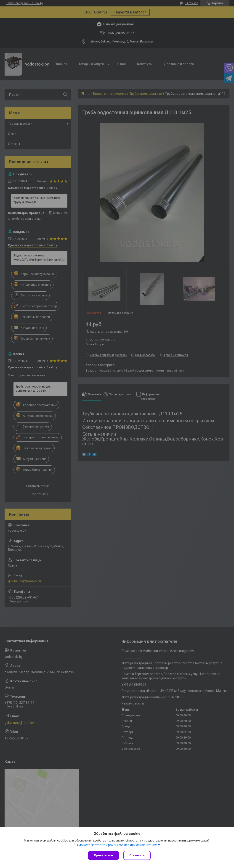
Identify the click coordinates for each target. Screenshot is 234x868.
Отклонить (137, 855)
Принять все (103, 855)
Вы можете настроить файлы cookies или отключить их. (116, 845)
